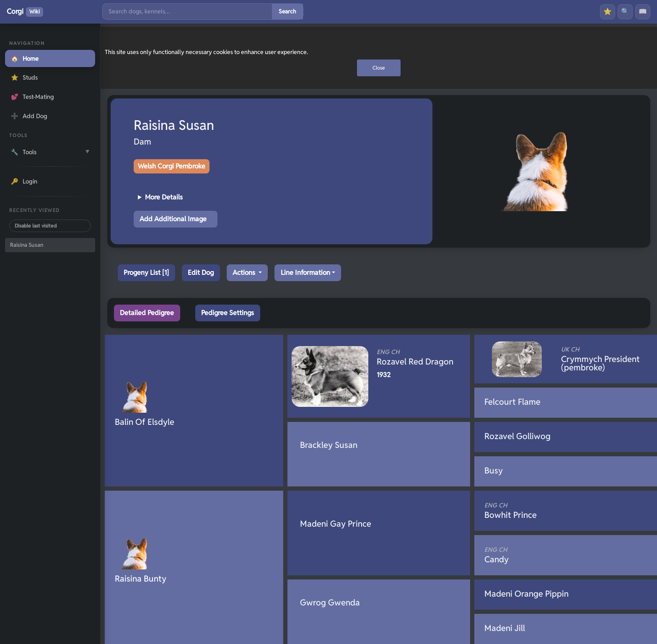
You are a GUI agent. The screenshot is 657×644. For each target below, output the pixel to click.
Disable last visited (36, 226)
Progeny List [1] (146, 273)
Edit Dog (201, 273)
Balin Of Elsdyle (145, 422)
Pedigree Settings (228, 313)
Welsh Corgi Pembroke (172, 166)
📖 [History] (643, 12)
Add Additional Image (173, 219)
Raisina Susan (27, 245)
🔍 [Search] (625, 12)
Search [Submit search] (287, 11)
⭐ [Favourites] (608, 12)
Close (379, 68)
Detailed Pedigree (147, 313)
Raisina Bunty (141, 579)
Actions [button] (245, 273)
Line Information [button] (305, 273)
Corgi (25, 12)
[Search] (187, 12)
